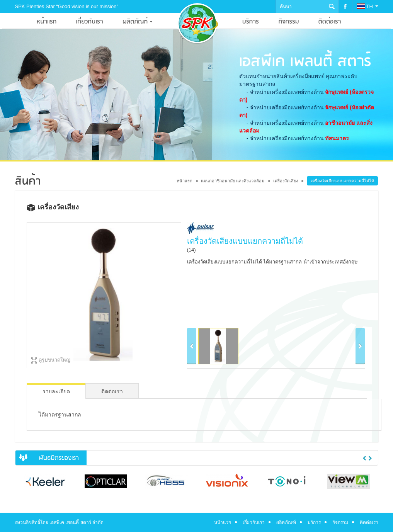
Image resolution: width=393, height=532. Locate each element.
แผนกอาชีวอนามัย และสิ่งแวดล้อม (233, 181)
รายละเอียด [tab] (56, 391)
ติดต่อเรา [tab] (112, 391)
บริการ (314, 522)
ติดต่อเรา (369, 522)
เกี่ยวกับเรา (254, 522)
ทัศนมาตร (337, 138)
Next (370, 458)
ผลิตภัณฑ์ (286, 522)
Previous (364, 458)
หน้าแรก (185, 181)
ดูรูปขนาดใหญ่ (54, 360)
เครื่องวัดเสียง (286, 181)
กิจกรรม (340, 522)
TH (367, 6)
